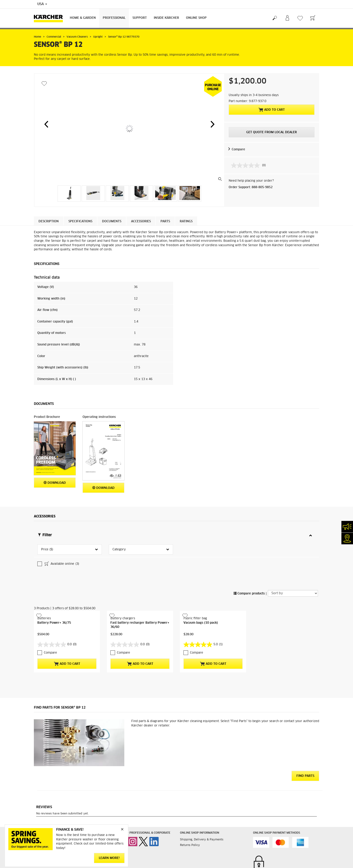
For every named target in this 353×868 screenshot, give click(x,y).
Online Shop (196, 18)
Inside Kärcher (166, 18)
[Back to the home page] (50, 18)
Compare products (249, 565)
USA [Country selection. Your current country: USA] (42, 4)
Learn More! (109, 858)
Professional (114, 18)
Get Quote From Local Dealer (272, 132)
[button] (46, 124)
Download (55, 483)
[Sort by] (293, 564)
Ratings (186, 221)
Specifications (80, 221)
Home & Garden (83, 18)
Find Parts (305, 747)
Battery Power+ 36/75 (54, 594)
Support (140, 18)
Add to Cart (272, 110)
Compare (238, 150)
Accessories (141, 221)
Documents (112, 221)
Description (49, 221)
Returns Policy (190, 816)
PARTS (165, 221)
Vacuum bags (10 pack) (201, 594)
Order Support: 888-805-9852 (251, 187)
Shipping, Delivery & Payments (202, 811)
